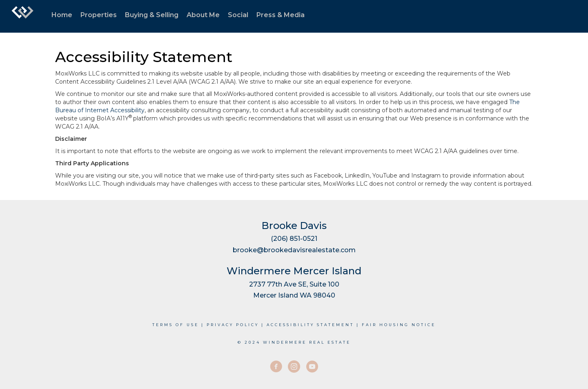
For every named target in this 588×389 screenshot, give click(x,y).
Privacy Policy (233, 325)
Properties (99, 15)
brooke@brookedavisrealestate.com (294, 250)
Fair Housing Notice (399, 325)
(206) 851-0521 (294, 239)
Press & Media (281, 15)
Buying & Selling (152, 15)
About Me (203, 15)
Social (238, 15)
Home (62, 15)
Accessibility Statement (310, 325)
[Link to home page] (22, 16)
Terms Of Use (176, 325)
